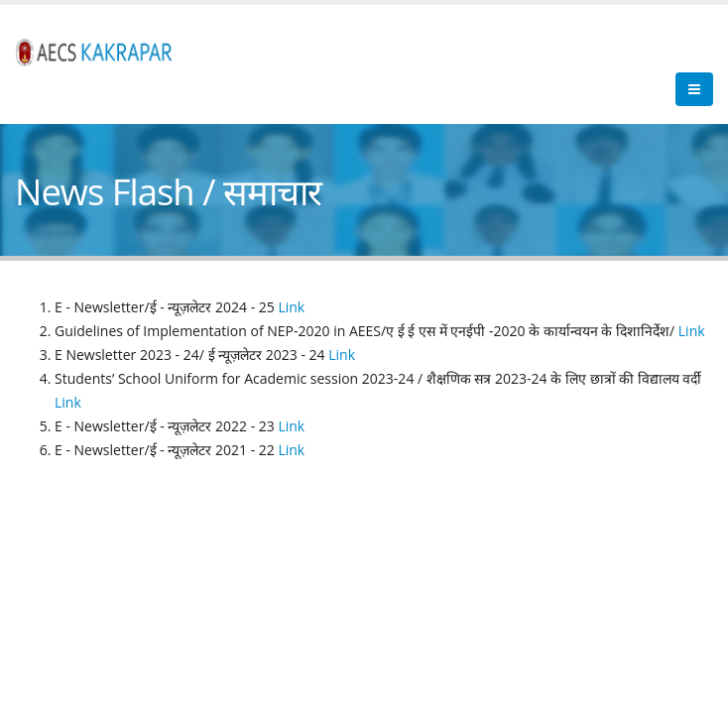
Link (290, 307)
